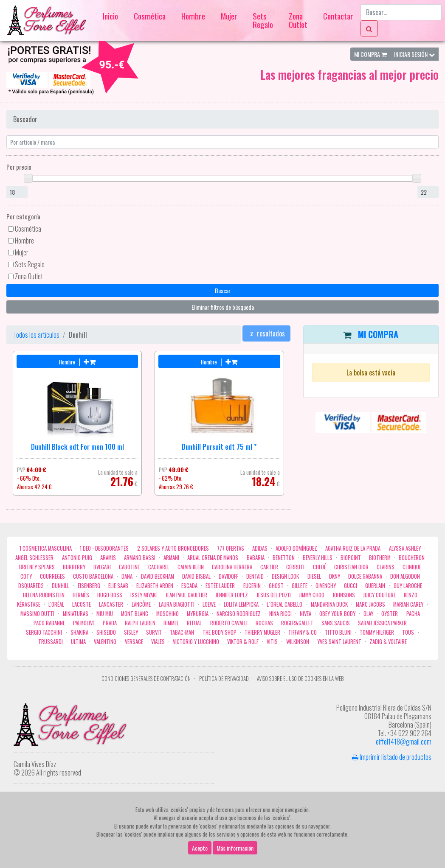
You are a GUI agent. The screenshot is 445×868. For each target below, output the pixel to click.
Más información (235, 850)
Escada (189, 586)
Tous (408, 632)
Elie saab (118, 586)
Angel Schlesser (34, 558)
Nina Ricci (280, 614)
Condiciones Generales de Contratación (146, 679)
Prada (110, 623)
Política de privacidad (224, 679)
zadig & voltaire (388, 642)
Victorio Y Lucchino (196, 642)
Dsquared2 (31, 586)
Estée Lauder (220, 586)
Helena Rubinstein (44, 595)
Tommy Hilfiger (377, 632)
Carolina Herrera (232, 567)
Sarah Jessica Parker (382, 623)
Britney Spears (37, 567)
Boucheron (412, 558)
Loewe (209, 604)
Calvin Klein (191, 567)
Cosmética (150, 16)
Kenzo (411, 595)
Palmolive (84, 623)
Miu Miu (105, 614)
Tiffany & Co (303, 632)
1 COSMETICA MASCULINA (46, 548)
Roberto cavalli (229, 623)
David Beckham (158, 576)
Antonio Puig (77, 558)
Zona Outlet (298, 20)
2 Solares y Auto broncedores (173, 548)
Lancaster (111, 604)
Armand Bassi (140, 558)
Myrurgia (198, 614)
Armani (171, 558)
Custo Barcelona (93, 576)
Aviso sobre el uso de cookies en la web (300, 679)
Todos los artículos (36, 335)
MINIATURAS (76, 614)
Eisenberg (89, 586)
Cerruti (295, 567)
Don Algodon (405, 576)
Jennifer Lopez (232, 595)
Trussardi (51, 642)
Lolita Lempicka (241, 604)
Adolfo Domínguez (296, 548)
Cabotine (129, 567)
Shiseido (106, 632)
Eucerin (252, 586)
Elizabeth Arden (155, 586)
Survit (154, 632)
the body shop (220, 632)
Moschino (168, 614)
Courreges (52, 576)
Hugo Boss (110, 595)
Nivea (306, 614)
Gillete (300, 586)
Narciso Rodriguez (239, 614)
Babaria (256, 558)
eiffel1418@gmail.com (404, 742)
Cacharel (159, 567)
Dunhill (61, 586)
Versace (134, 642)
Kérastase (29, 604)
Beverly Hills (318, 558)
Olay (368, 614)
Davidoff (228, 576)
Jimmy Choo (312, 595)
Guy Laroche (408, 586)
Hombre (193, 16)
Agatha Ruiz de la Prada (353, 548)
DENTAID (255, 576)
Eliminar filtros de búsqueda (223, 307)
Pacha (413, 614)
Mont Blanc (135, 614)
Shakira (79, 632)
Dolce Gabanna (365, 576)
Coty (26, 576)
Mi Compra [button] (370, 54)
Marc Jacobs (370, 604)
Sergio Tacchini (44, 632)
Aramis (108, 558)
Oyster (390, 614)
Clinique (412, 567)
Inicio (110, 16)
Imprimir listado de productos (392, 757)
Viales (158, 642)
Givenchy (326, 586)
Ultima (78, 642)
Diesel (314, 576)
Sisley (131, 632)
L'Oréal (56, 604)
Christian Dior (351, 567)
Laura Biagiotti (177, 604)
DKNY (335, 576)
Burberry (74, 567)
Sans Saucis (336, 623)
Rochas (264, 623)
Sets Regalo (263, 20)
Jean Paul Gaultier (186, 595)
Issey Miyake (144, 595)
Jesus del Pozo (274, 595)
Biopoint (351, 558)
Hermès (81, 595)
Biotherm (380, 558)
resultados (266, 333)
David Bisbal (196, 576)
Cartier (269, 567)
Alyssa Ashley (405, 548)
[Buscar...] (401, 12)
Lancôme (141, 604)
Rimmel (171, 623)
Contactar (338, 16)
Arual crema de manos (213, 558)
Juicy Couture (379, 595)
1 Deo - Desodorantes (104, 548)
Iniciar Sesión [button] (414, 54)
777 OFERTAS (231, 548)
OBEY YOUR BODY (337, 614)
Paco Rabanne (49, 623)
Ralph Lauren (140, 623)
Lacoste (82, 604)
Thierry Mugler (262, 632)
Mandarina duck (329, 604)
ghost (276, 586)
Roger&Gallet (297, 623)
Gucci (351, 586)
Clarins (386, 567)
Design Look (285, 576)
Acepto (200, 850)
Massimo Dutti (37, 614)
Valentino (105, 642)
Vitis (272, 642)
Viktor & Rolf (243, 642)
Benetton (284, 558)
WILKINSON (298, 642)
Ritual (194, 623)
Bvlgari (102, 567)
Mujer (229, 16)
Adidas (260, 548)
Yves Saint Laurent (339, 642)
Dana (127, 576)
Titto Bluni (338, 632)
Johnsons (344, 595)
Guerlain (375, 586)
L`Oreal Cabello (284, 604)
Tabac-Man (182, 632)
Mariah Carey (408, 604)
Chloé (320, 567)
